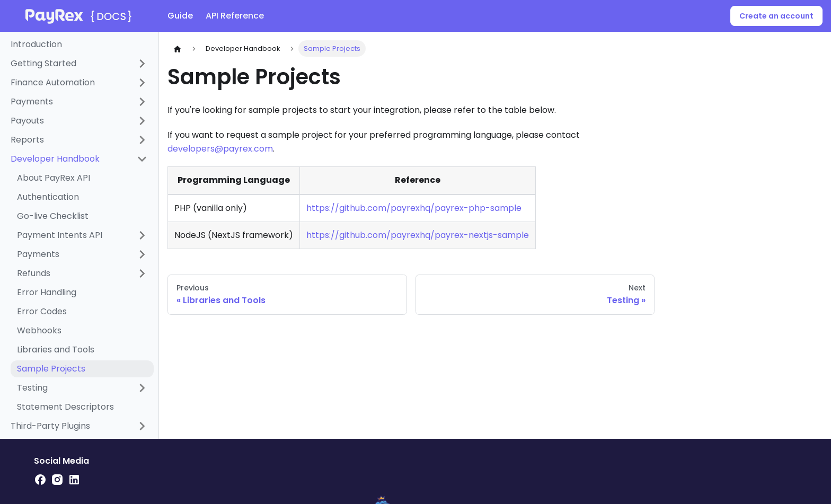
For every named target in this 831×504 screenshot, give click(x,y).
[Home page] (178, 49)
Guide (180, 16)
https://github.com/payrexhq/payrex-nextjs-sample (418, 235)
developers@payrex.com (220, 149)
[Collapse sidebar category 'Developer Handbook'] (142, 159)
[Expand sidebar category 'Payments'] (142, 102)
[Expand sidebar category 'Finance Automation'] (142, 83)
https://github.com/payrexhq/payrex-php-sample (414, 208)
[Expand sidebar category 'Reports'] (142, 140)
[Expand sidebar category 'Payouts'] (142, 121)
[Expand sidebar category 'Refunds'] (142, 273)
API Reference (235, 16)
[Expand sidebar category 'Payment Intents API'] (142, 235)
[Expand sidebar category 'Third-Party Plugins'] (142, 426)
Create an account (776, 16)
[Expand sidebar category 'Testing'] (142, 388)
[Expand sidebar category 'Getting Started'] (142, 64)
